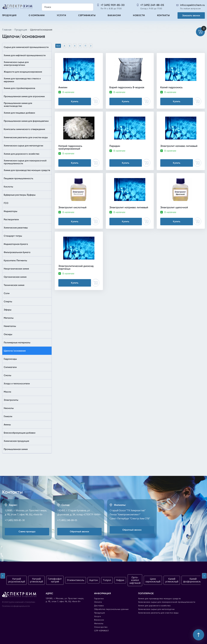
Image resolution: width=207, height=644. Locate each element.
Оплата (98, 602)
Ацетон (94, 580)
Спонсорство (101, 627)
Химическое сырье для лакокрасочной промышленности (167, 602)
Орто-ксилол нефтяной (135, 580)
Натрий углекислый (36, 580)
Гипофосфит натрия (55, 580)
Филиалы (99, 624)
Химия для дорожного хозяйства (154, 606)
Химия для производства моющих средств (159, 599)
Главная (7, 30)
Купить (75, 101)
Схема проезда (27, 532)
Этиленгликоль (76, 580)
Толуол (107, 580)
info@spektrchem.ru (192, 5)
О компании (37, 16)
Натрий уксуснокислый (17, 580)
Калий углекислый (172, 580)
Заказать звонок (191, 15)
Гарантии (99, 599)
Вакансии (114, 16)
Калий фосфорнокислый (193, 580)
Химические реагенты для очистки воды (158, 613)
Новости (139, 16)
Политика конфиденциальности (16, 606)
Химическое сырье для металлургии (156, 609)
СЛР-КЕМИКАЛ (101, 631)
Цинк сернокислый (153, 580)
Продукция (9, 16)
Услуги (61, 16)
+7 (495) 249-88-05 (152, 5)
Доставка (99, 606)
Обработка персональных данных (111, 609)
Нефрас (120, 580)
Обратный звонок (79, 532)
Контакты (163, 16)
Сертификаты (87, 16)
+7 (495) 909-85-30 (113, 5)
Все (58, 46)
